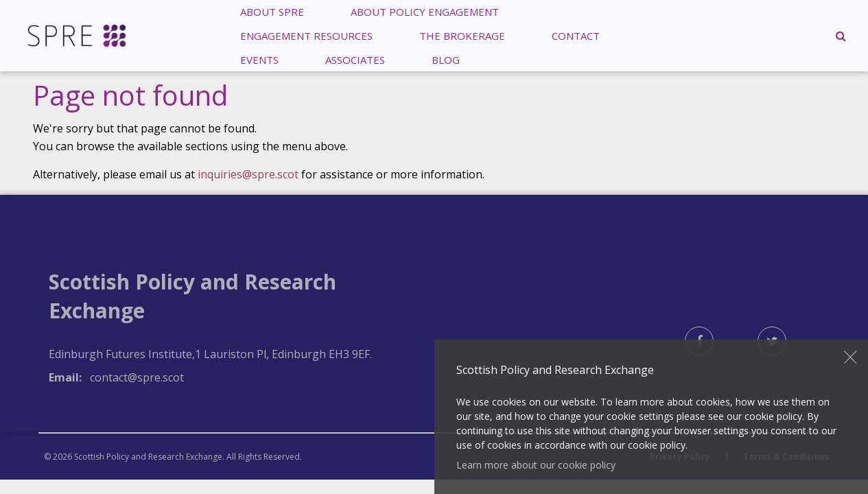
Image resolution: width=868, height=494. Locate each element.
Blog (446, 59)
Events (259, 59)
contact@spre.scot (137, 377)
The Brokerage (462, 35)
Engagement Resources (306, 35)
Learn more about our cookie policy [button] (536, 465)
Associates (355, 59)
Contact (576, 35)
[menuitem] (306, 35)
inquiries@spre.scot (248, 174)
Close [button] (851, 357)
